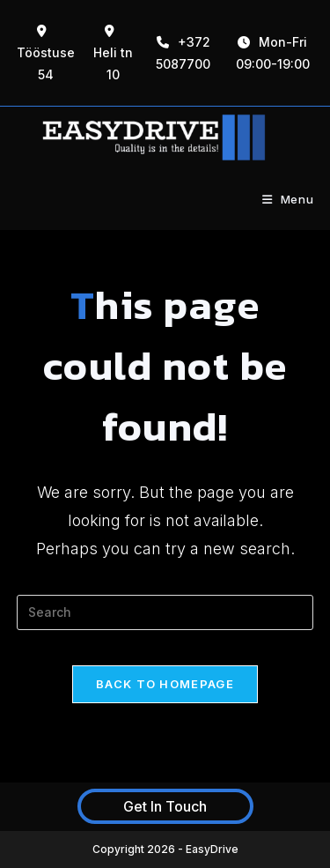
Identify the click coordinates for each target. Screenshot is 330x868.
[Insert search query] (165, 612)
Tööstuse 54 (46, 53)
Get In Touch (165, 806)
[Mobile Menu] (288, 199)
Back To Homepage (165, 684)
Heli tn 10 (113, 53)
